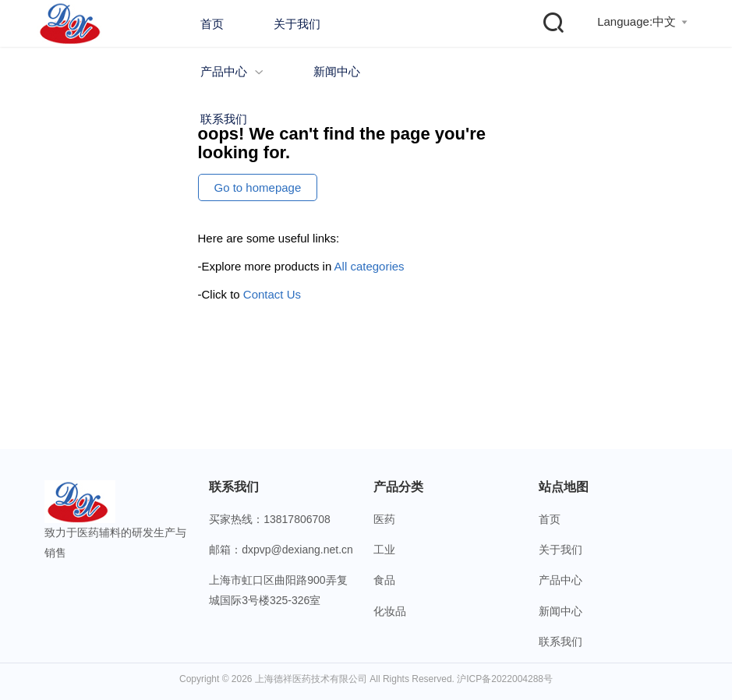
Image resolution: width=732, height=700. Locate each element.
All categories (370, 266)
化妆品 (390, 611)
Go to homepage (258, 187)
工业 (384, 550)
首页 (212, 24)
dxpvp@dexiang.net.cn (297, 550)
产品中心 (232, 71)
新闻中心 (337, 71)
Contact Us (272, 294)
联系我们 (224, 119)
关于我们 (297, 24)
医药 (384, 519)
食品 (384, 580)
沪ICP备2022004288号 (505, 679)
